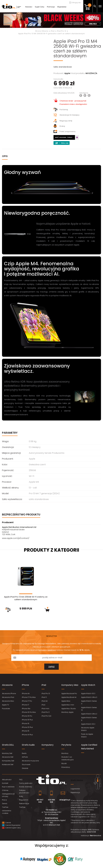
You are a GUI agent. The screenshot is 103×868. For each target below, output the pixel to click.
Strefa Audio (28, 745)
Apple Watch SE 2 (88, 724)
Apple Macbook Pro (69, 693)
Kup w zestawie (8, 787)
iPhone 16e (26, 709)
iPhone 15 (26, 731)
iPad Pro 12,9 (46, 716)
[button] (8, 20)
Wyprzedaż (62, 7)
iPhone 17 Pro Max (29, 697)
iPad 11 (44, 697)
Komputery (48, 745)
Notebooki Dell (8, 764)
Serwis (5, 804)
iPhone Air (26, 693)
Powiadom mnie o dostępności (73, 104)
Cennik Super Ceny (11, 828)
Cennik (6, 823)
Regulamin (24, 800)
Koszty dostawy (26, 787)
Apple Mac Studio (69, 709)
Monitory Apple (67, 712)
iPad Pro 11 (46, 712)
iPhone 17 (25, 705)
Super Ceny (40, 7)
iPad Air (45, 701)
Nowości (29, 7)
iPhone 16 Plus (27, 720)
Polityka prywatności (24, 792)
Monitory (65, 753)
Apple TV (5, 705)
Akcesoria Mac (8, 701)
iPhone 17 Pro (27, 701)
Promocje (51, 7)
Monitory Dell (7, 753)
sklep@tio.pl (65, 800)
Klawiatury (66, 767)
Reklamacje (24, 804)
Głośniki (25, 768)
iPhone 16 (26, 723)
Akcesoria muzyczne (30, 761)
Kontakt (5, 783)
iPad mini (45, 709)
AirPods (25, 757)
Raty (21, 796)
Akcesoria (7, 685)
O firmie (5, 790)
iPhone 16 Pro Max (29, 712)
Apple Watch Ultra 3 (89, 697)
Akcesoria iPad (8, 697)
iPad (44, 685)
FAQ (21, 780)
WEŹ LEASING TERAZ (64, 137)
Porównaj (61, 109)
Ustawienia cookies (7, 812)
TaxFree (5, 807)
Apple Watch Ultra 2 (89, 714)
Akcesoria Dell (8, 757)
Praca (4, 800)
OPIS (5, 156)
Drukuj (59, 126)
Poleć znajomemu (65, 131)
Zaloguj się (75, 2)
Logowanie (75, 789)
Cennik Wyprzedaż (11, 825)
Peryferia (66, 745)
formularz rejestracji (47, 650)
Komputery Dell (8, 761)
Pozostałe (6, 709)
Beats (24, 753)
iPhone (25, 685)
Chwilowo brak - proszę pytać (70, 101)
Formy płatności (26, 783)
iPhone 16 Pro (27, 716)
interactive (95, 836)
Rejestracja (75, 792)
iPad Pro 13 (46, 693)
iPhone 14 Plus (27, 735)
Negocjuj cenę (63, 121)
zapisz (51, 667)
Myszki (64, 763)
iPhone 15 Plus (27, 727)
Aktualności (7, 780)
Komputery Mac (70, 685)
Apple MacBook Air (69, 697)
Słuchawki (26, 764)
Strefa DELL (8, 745)
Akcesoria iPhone (9, 693)
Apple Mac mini (68, 705)
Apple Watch (88, 685)
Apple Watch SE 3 (88, 693)
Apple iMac (66, 701)
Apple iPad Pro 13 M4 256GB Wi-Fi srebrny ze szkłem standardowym (26, 598)
